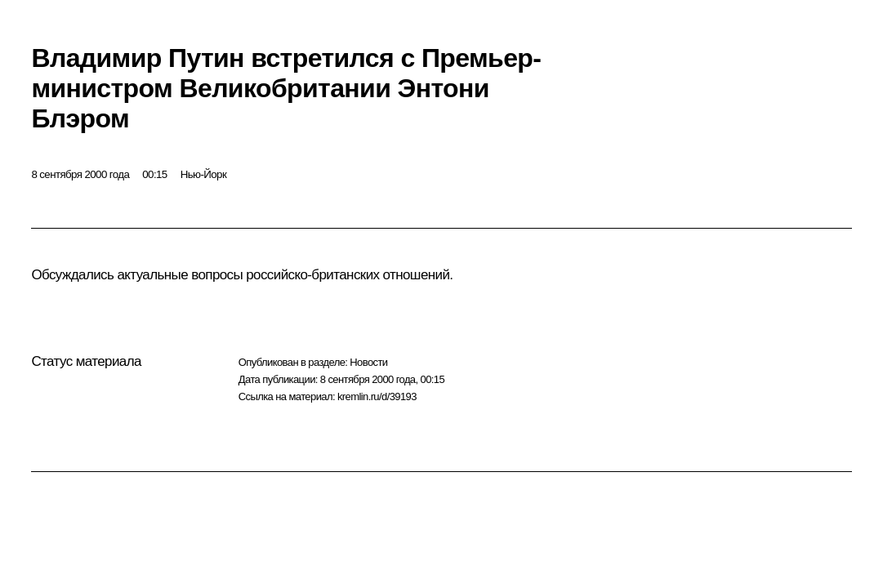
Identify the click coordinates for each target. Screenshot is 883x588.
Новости (368, 362)
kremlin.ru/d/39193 (377, 396)
